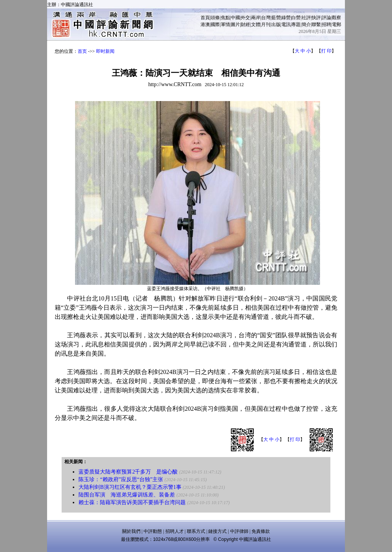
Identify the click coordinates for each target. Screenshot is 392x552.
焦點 (225, 18)
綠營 (286, 18)
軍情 (225, 24)
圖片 (235, 24)
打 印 (326, 51)
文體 (256, 24)
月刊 (266, 24)
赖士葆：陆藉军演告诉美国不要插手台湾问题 (132, 502)
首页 (82, 51)
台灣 (266, 18)
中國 (235, 18)
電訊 (286, 24)
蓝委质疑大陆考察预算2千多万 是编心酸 (128, 472)
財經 (245, 24)
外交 (245, 18)
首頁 (205, 18)
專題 (296, 24)
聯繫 (316, 24)
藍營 (276, 18)
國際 (215, 24)
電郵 (336, 24)
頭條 (215, 18)
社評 (306, 18)
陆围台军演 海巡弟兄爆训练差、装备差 (127, 495)
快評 (316, 18)
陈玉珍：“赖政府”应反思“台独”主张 (121, 479)
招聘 (327, 24)
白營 (296, 18)
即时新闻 (105, 51)
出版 (276, 24)
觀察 (336, 18)
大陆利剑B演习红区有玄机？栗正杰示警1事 (130, 487)
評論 (327, 18)
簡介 (306, 24)
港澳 (205, 24)
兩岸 (256, 18)
